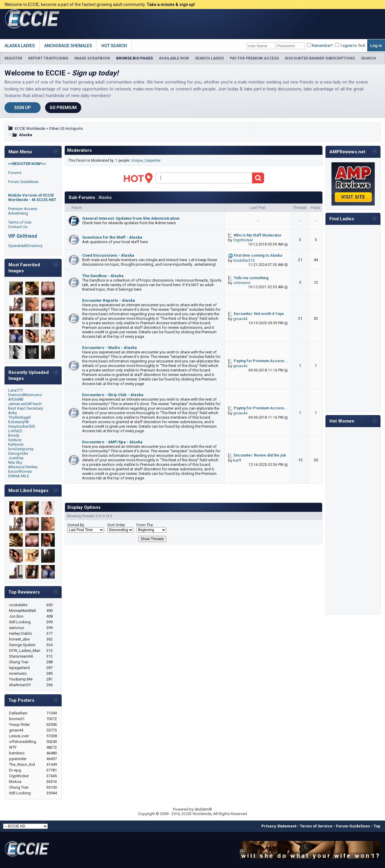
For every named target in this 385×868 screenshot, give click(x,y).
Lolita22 (15, 431)
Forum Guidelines (23, 182)
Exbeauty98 (18, 422)
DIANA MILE (19, 476)
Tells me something (251, 278)
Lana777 (15, 390)
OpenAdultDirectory (25, 246)
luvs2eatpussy (21, 449)
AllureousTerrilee (23, 467)
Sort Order (116, 525)
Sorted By (76, 525)
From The (145, 525)
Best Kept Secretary (26, 408)
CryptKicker (243, 240)
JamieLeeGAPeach (25, 404)
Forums (15, 173)
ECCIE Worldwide (30, 128)
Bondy (14, 435)
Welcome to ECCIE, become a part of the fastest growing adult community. (100, 5)
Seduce (15, 440)
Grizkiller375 (244, 260)
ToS (361, 46)
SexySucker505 (22, 426)
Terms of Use (20, 222)
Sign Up (23, 108)
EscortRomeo (20, 471)
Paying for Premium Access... (261, 361)
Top (377, 826)
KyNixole (16, 444)
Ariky (12, 413)
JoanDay (16, 458)
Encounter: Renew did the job (260, 455)
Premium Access (23, 209)
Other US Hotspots (66, 128)
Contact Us (18, 227)
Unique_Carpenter (146, 160)
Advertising (18, 213)
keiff (237, 460)
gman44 (240, 319)
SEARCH (368, 58)
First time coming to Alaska (258, 255)
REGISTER (13, 58)
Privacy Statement (279, 826)
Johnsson (242, 283)
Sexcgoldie (18, 453)
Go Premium (63, 108)
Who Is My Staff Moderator (258, 235)
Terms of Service (316, 826)
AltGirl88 (16, 399)
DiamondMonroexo (25, 395)
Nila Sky (15, 462)
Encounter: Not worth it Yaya (259, 314)
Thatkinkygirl (19, 417)
